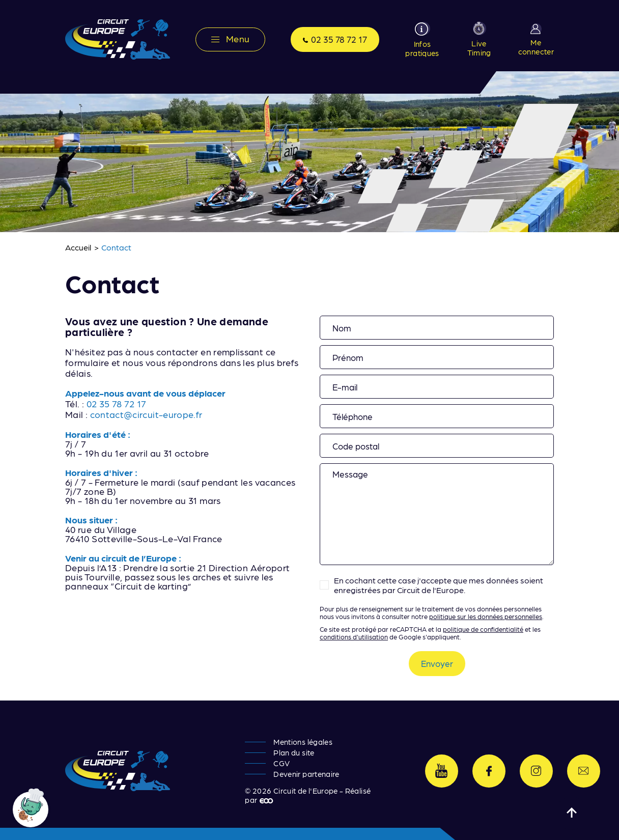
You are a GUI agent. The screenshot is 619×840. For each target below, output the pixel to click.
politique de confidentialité (483, 629)
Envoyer (437, 663)
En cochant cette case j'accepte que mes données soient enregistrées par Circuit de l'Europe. (439, 585)
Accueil (78, 247)
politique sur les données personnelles (486, 616)
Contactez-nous (584, 771)
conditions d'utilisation (354, 637)
